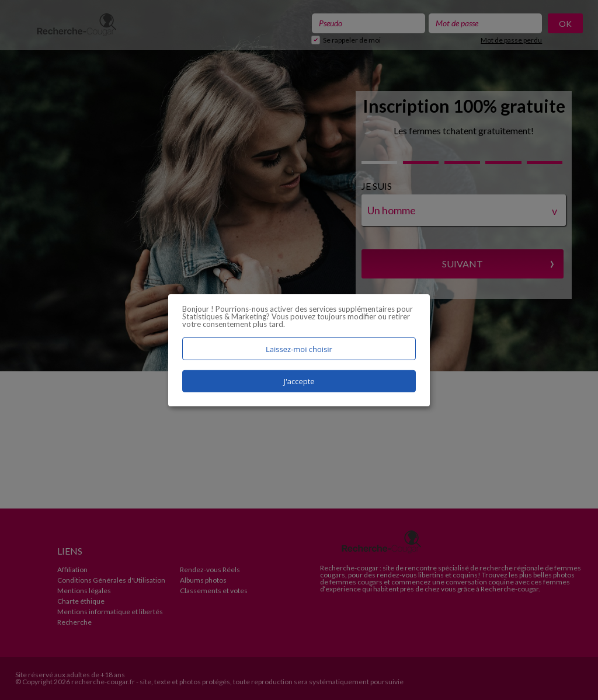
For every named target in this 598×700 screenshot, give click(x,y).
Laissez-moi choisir (299, 349)
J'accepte (299, 381)
